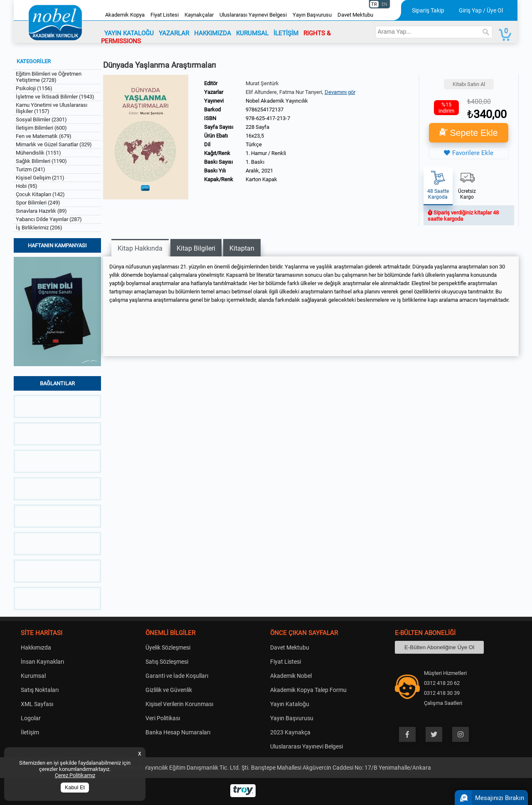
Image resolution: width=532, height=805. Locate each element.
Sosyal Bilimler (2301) (41, 119)
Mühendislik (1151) (38, 153)
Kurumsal (33, 676)
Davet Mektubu (355, 15)
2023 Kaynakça (290, 732)
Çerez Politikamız (75, 775)
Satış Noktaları (40, 690)
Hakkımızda (36, 647)
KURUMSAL (252, 33)
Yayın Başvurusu (312, 15)
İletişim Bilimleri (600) (41, 128)
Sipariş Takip (428, 10)
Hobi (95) (27, 186)
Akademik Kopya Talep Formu (308, 690)
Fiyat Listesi (165, 15)
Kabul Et (75, 788)
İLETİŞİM (286, 33)
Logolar (31, 718)
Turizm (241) (31, 169)
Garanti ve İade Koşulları (177, 676)
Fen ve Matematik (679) (44, 136)
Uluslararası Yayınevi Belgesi (253, 15)
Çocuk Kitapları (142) (40, 194)
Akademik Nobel (291, 676)
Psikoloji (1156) (34, 88)
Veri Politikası (163, 718)
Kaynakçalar (199, 15)
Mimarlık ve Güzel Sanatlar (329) (54, 144)
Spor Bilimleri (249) (38, 203)
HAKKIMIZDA (213, 33)
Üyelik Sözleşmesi (168, 647)
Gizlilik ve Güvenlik (169, 690)
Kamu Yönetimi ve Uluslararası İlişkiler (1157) (52, 108)
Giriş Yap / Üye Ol (481, 10)
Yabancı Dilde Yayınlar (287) (49, 219)
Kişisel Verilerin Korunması (179, 704)
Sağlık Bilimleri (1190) (41, 161)
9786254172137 (265, 110)
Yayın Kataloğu (290, 704)
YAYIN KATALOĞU (129, 33)
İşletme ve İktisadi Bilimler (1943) (55, 97)
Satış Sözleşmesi (167, 662)
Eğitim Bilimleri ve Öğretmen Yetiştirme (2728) (49, 77)
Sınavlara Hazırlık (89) (41, 211)
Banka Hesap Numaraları (178, 732)
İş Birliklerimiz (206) (39, 228)
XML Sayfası (37, 704)
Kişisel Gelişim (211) (40, 178)
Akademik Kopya (125, 15)
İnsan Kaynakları (42, 662)
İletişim (30, 732)
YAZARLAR (174, 33)
